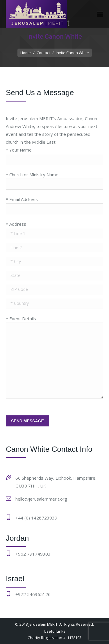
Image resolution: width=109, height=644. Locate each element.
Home (26, 53)
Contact (43, 53)
